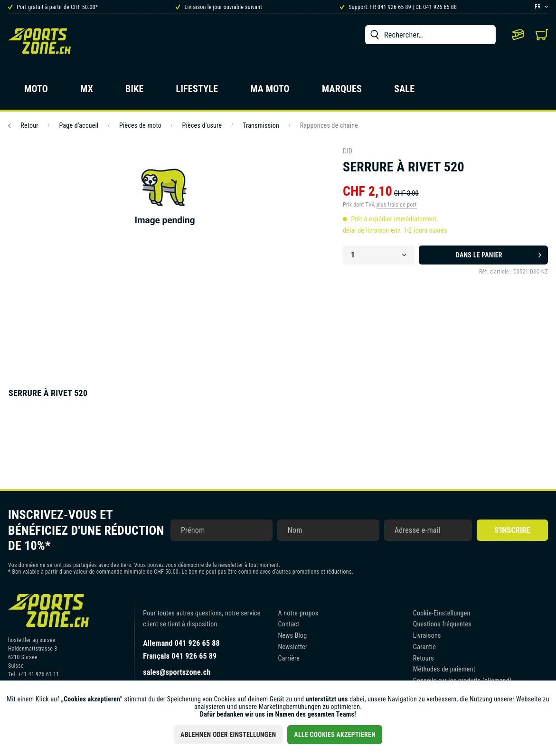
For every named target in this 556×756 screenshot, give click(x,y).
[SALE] (404, 92)
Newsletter (293, 647)
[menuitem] (430, 35)
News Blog (293, 635)
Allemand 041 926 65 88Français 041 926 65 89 (181, 650)
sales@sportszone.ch (177, 672)
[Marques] (342, 92)
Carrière (289, 658)
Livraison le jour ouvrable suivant (219, 7)
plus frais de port (397, 205)
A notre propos (298, 613)
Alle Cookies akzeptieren (335, 735)
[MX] (87, 92)
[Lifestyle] (197, 92)
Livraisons (427, 635)
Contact (289, 624)
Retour (23, 125)
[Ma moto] (270, 92)
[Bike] (135, 92)
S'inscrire (512, 530)
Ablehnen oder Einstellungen (228, 735)
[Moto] (36, 92)
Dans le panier (499, 253)
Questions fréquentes (442, 624)
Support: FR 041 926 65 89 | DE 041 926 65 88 (398, 7)
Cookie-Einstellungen (442, 613)
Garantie (424, 647)
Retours (424, 658)
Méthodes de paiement (444, 669)
